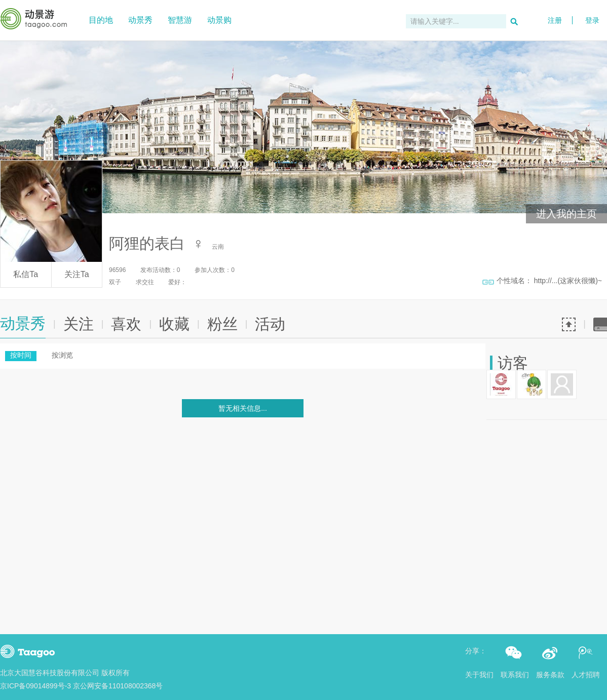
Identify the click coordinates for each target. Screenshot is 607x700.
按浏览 (62, 355)
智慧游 (180, 20)
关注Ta (77, 274)
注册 (555, 20)
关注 (79, 324)
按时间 (21, 355)
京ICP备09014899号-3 (35, 686)
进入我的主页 (566, 214)
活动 (270, 324)
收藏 (174, 324)
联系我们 (515, 675)
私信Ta (26, 274)
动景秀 (140, 20)
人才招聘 (586, 675)
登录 (592, 6)
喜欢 (126, 324)
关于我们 (479, 675)
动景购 (219, 20)
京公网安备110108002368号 (118, 686)
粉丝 (222, 324)
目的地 (101, 20)
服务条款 (550, 675)
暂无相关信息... (243, 408)
